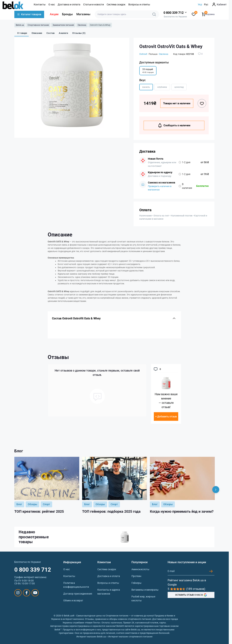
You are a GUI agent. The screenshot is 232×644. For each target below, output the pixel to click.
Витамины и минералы (145, 590)
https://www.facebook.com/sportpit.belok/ (27, 593)
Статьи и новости (93, 4)
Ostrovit (143, 54)
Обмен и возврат (73, 600)
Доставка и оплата (69, 4)
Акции (54, 14)
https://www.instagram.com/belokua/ (18, 593)
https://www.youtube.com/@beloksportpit (35, 593)
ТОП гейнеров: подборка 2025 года (111, 511)
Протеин (136, 576)
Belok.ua (20, 25)
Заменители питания (63, 25)
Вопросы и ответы (139, 4)
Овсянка (82, 25)
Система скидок (116, 4)
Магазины (83, 14)
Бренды (67, 14)
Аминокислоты (140, 569)
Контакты (40, 4)
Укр (200, 4)
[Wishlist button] (202, 103)
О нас (52, 4)
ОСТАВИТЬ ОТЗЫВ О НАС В (191, 595)
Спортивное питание (38, 25)
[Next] (216, 489)
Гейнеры (136, 583)
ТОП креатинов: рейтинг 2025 (39, 511)
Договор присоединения (78, 594)
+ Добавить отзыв (166, 416)
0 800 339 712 (33, 570)
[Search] (154, 14)
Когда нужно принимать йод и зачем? (182, 511)
